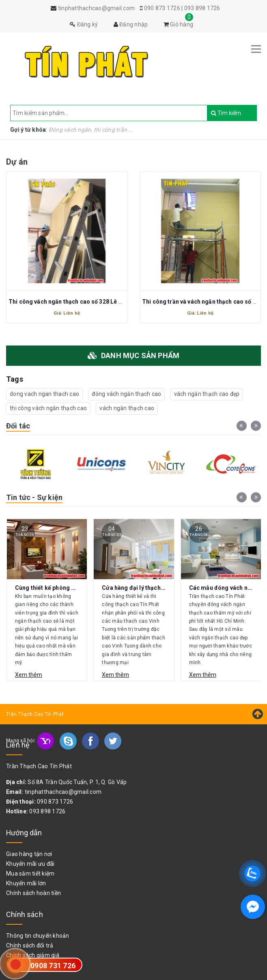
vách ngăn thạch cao (127, 408)
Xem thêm (29, 675)
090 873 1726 (162, 8)
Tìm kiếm (215, 113)
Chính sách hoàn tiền (33, 893)
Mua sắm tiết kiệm (30, 874)
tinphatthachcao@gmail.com (63, 792)
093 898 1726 (202, 8)
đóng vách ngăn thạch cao (126, 394)
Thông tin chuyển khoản (38, 936)
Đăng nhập (131, 24)
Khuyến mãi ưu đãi (30, 864)
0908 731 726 (53, 966)
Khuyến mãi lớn (26, 883)
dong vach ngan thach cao (44, 394)
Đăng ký (84, 24)
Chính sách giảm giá (33, 955)
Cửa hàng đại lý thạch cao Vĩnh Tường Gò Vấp (164, 588)
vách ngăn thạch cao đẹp (207, 394)
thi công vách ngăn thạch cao (48, 408)
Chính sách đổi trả (30, 945)
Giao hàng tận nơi (29, 854)
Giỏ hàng (179, 24)
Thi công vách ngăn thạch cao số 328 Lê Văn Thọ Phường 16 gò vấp (100, 302)
